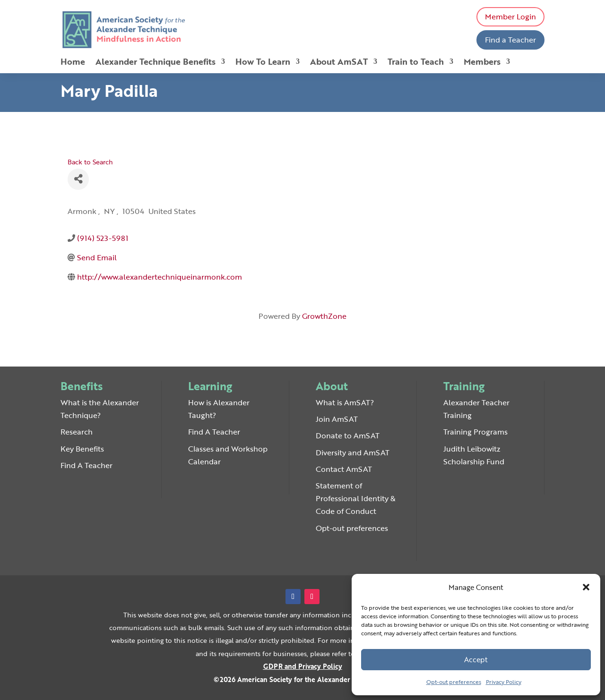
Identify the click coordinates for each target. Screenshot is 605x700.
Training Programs (475, 432)
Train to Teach (416, 63)
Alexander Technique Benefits (156, 63)
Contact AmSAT (344, 469)
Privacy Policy (504, 682)
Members (482, 63)
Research (77, 432)
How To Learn (263, 63)
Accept (476, 659)
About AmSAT (339, 63)
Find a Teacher (510, 40)
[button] (586, 587)
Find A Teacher (86, 465)
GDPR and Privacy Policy (303, 666)
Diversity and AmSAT (353, 452)
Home (73, 63)
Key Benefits (82, 449)
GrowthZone (324, 316)
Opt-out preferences (454, 682)
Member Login (510, 17)
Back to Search (90, 162)
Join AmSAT (337, 419)
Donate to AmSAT (348, 435)
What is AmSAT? (345, 402)
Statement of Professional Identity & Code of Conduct (356, 498)
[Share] (78, 179)
